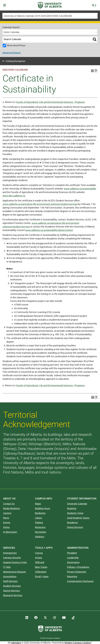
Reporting (72, 576)
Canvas (39, 553)
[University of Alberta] (50, 5)
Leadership (73, 558)
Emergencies (10, 553)
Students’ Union (75, 513)
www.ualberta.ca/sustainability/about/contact (49, 230)
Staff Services (10, 581)
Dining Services (75, 527)
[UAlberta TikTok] (73, 618)
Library (39, 518)
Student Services (12, 586)
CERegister (41, 572)
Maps (38, 504)
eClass (39, 558)
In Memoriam (10, 532)
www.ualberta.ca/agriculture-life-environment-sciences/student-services (40, 204)
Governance (73, 562)
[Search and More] (94, 5)
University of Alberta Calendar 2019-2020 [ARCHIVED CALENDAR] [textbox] (38, 16)
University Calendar (77, 504)
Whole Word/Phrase (16, 46)
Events (7, 523)
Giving (6, 527)
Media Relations (11, 508)
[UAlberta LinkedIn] (27, 618)
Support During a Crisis (15, 562)
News (6, 518)
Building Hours (43, 508)
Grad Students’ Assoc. (79, 518)
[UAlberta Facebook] (36, 618)
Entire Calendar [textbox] (12, 32)
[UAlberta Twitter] (45, 618)
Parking (39, 523)
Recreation (41, 532)
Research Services (13, 595)
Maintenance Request (15, 572)
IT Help (7, 567)
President (72, 553)
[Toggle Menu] (5, 5)
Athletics (40, 537)
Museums (40, 527)
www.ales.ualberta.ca (14, 196)
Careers (7, 513)
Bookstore (40, 513)
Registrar (72, 508)
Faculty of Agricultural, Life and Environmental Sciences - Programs (50, 102)
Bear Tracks (41, 567)
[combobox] (50, 16)
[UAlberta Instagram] (54, 618)
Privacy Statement (77, 572)
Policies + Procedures (78, 567)
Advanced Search (11, 53)
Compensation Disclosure (80, 581)
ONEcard (40, 562)
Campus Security (12, 558)
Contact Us (9, 504)
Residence (72, 523)
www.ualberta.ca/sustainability (80, 189)
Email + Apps (42, 576)
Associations (10, 576)
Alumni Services (11, 591)
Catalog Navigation (15, 61)
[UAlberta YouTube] (64, 618)
